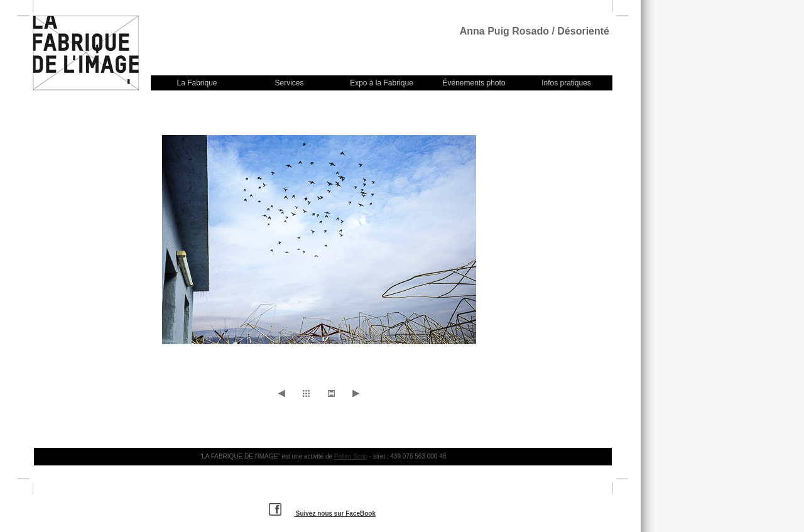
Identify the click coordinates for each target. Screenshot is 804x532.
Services (289, 83)
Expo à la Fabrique (382, 83)
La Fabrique (197, 83)
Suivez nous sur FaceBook (322, 513)
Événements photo (474, 83)
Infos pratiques (566, 83)
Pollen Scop (351, 456)
